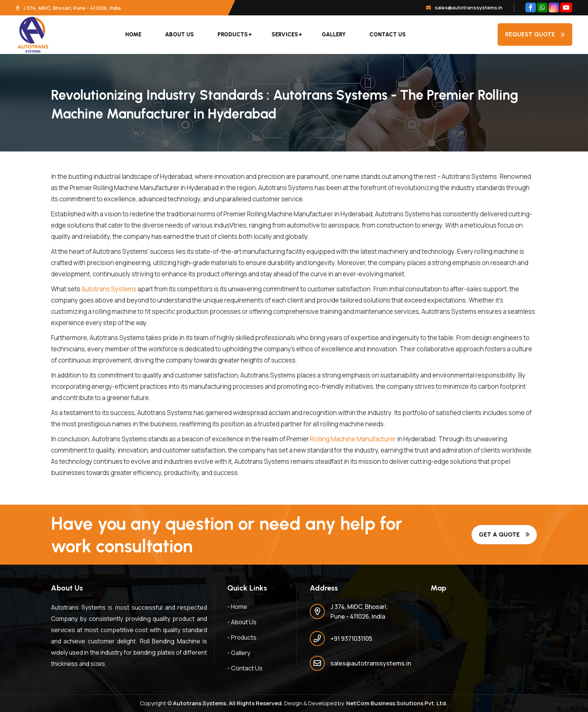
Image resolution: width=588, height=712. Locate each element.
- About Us (242, 622)
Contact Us (388, 34)
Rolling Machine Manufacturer (353, 439)
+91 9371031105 (351, 639)
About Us (179, 34)
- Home (237, 607)
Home (133, 34)
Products (233, 34)
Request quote (535, 34)
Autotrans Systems (109, 289)
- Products (242, 637)
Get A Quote (504, 534)
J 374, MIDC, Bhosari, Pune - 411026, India (68, 8)
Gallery (334, 34)
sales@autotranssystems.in (464, 7)
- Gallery (239, 653)
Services (285, 34)
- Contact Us (245, 668)
